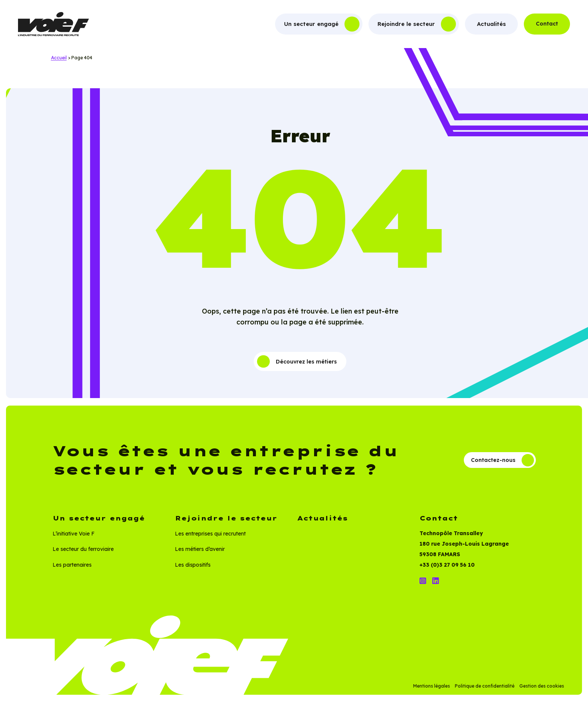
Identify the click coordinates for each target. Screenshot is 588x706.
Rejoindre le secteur (406, 24)
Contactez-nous (499, 464)
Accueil (59, 58)
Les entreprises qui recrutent (210, 539)
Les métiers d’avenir (200, 555)
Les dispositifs (193, 570)
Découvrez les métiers (297, 363)
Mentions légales (432, 691)
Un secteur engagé (311, 24)
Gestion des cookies (542, 691)
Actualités (491, 24)
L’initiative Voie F (74, 539)
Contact (547, 24)
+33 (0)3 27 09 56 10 (447, 570)
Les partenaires (72, 570)
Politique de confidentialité (485, 691)
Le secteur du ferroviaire (83, 555)
